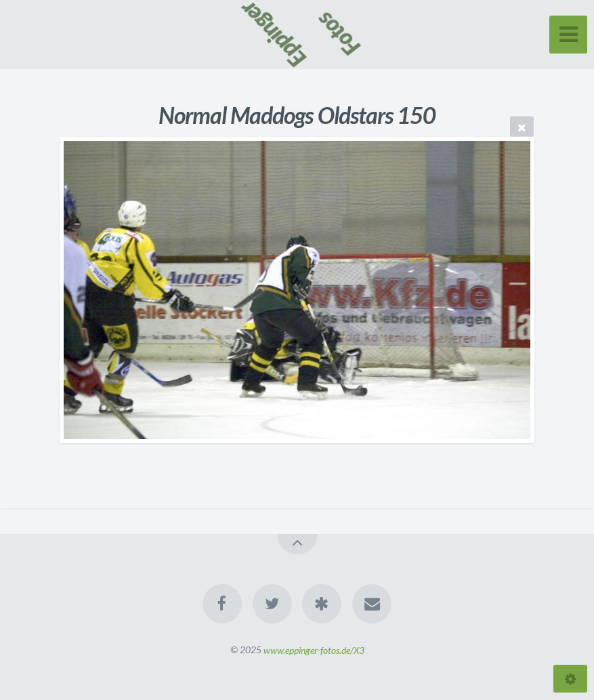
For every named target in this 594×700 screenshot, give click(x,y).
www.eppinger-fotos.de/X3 (314, 650)
